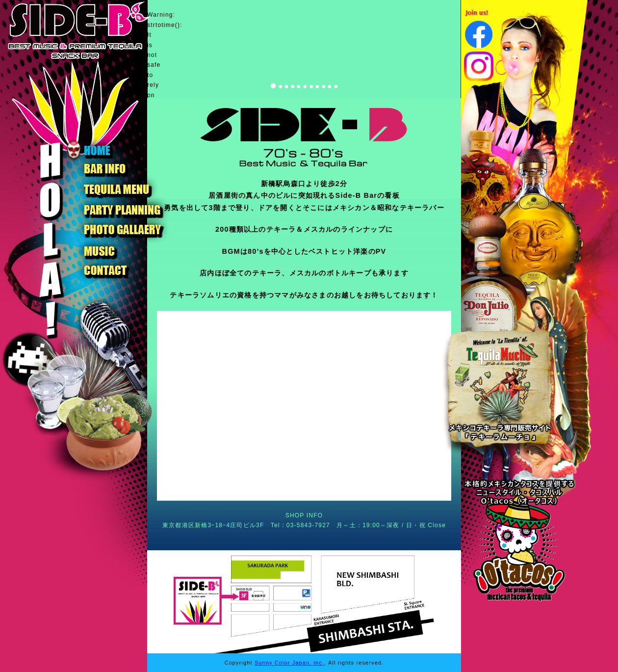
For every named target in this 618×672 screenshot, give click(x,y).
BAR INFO (117, 169)
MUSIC (117, 250)
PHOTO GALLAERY (117, 230)
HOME (117, 149)
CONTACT (117, 271)
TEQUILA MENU (117, 189)
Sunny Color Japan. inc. (289, 663)
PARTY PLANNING (117, 209)
